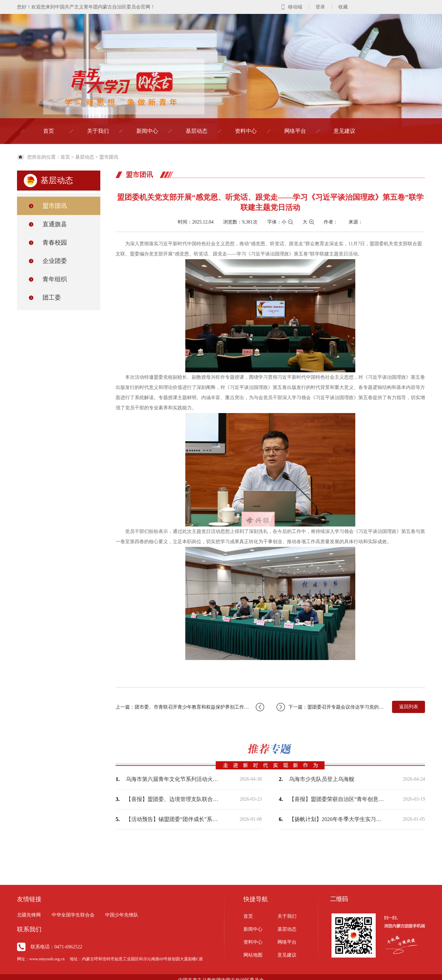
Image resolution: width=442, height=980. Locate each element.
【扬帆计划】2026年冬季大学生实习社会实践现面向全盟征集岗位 (337, 819)
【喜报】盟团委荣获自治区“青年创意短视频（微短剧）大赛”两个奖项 (337, 799)
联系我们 (29, 929)
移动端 (295, 7)
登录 (320, 7)
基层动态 (197, 131)
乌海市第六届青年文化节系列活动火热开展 (173, 779)
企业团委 (55, 261)
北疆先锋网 (29, 915)
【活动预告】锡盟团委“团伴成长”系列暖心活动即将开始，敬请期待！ (173, 819)
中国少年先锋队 (122, 915)
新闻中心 (147, 131)
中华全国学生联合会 (73, 915)
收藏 (343, 7)
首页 (49, 131)
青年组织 (55, 279)
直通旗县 (55, 224)
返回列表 (409, 707)
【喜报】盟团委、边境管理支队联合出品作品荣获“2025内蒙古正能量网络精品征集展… (173, 799)
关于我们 (98, 131)
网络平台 (295, 131)
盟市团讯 (109, 157)
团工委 (52, 298)
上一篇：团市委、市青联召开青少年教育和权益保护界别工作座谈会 (190, 707)
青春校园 (55, 243)
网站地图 (253, 955)
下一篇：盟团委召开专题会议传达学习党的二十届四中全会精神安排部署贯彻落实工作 (331, 707)
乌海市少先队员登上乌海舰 (322, 779)
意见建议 (344, 131)
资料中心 (246, 131)
